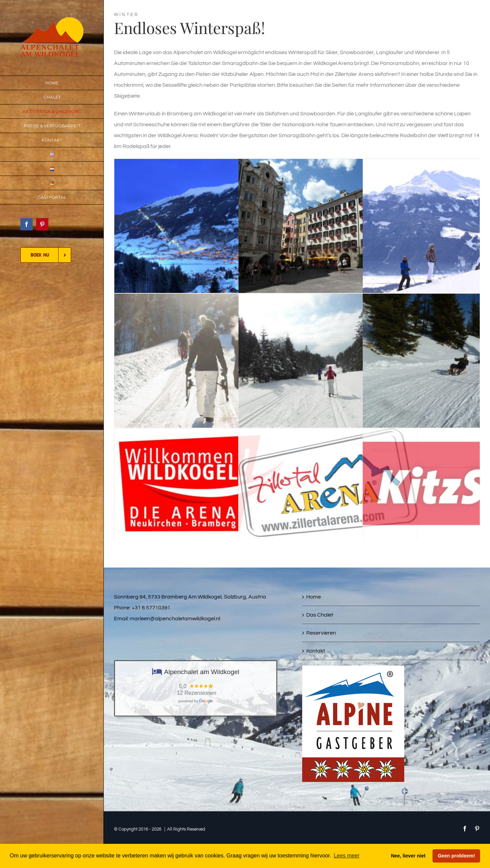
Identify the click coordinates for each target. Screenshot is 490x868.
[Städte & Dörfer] (328, 164)
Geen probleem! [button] (456, 856)
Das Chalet (320, 615)
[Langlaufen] (328, 299)
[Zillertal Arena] (328, 434)
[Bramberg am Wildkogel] (204, 164)
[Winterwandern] (204, 299)
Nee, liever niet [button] (408, 856)
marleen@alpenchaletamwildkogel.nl (175, 619)
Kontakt (316, 651)
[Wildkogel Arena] (204, 434)
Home (314, 597)
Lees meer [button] (347, 856)
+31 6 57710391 (151, 608)
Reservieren (321, 633)
